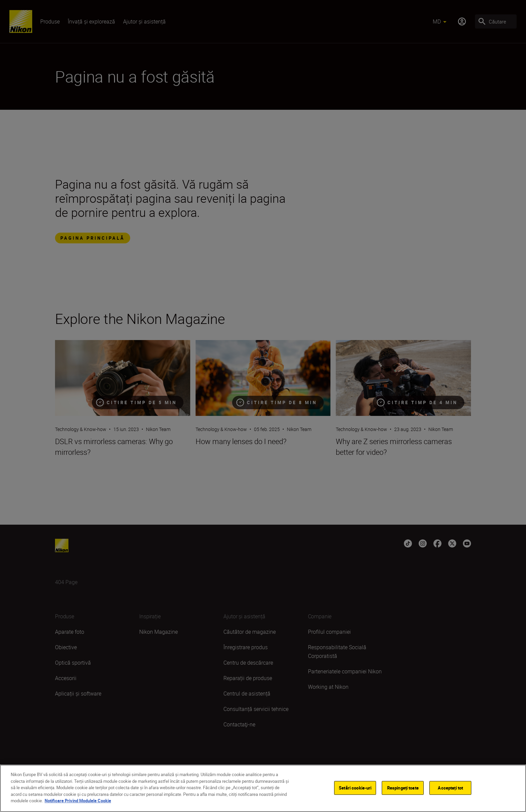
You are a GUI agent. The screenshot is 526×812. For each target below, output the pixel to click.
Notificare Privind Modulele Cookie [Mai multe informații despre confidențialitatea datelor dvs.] (78, 802)
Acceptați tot (450, 789)
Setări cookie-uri (355, 789)
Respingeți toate (403, 789)
